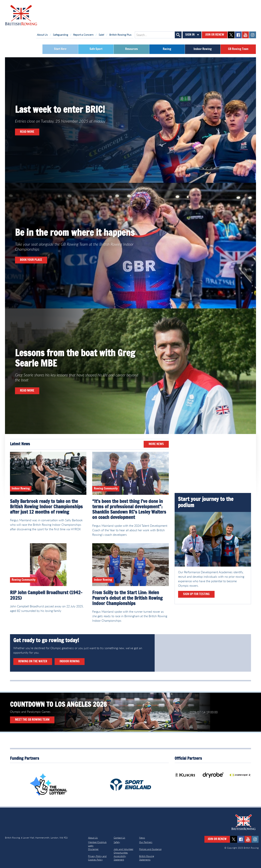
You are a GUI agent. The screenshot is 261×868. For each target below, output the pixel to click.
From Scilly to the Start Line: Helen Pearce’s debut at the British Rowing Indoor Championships (127, 598)
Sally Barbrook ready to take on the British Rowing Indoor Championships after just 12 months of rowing (46, 507)
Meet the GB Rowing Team (32, 720)
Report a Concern (83, 35)
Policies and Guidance (150, 849)
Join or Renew (215, 35)
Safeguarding (61, 35)
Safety (117, 842)
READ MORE (27, 132)
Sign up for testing (196, 594)
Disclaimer (93, 849)
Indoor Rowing (203, 49)
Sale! (101, 35)
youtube (245, 35)
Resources (131, 49)
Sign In (190, 35)
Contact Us (119, 838)
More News (156, 444)
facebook (238, 35)
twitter (231, 35)
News (142, 838)
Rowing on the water (33, 661)
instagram (253, 35)
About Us (42, 35)
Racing (167, 49)
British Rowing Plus (120, 35)
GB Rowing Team (238, 49)
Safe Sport (96, 49)
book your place (31, 260)
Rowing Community (106, 489)
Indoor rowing (70, 661)
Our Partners (146, 842)
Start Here (60, 49)
